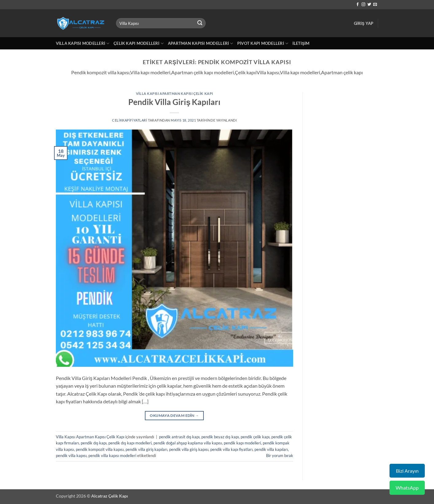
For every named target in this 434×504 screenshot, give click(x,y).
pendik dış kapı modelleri (130, 443)
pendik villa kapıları (271, 449)
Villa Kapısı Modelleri (83, 43)
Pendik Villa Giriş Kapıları (174, 102)
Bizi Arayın (407, 471)
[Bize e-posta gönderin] (375, 5)
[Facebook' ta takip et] (358, 5)
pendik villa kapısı (71, 456)
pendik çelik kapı (255, 437)
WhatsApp (407, 488)
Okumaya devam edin (174, 415)
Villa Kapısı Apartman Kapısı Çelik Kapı (174, 93)
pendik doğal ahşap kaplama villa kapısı (188, 443)
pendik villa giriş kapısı (189, 449)
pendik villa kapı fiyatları (231, 449)
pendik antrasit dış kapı (179, 437)
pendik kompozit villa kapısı (100, 449)
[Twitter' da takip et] (369, 5)
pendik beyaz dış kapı (220, 437)
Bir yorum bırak (280, 456)
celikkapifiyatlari (130, 120)
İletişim (301, 43)
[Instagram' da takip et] (363, 5)
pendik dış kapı (94, 443)
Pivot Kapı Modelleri (263, 43)
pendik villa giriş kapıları (146, 449)
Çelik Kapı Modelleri (139, 43)
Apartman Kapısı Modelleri (200, 43)
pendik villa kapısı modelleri (112, 456)
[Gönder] (200, 23)
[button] (364, 23)
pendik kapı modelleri (242, 443)
